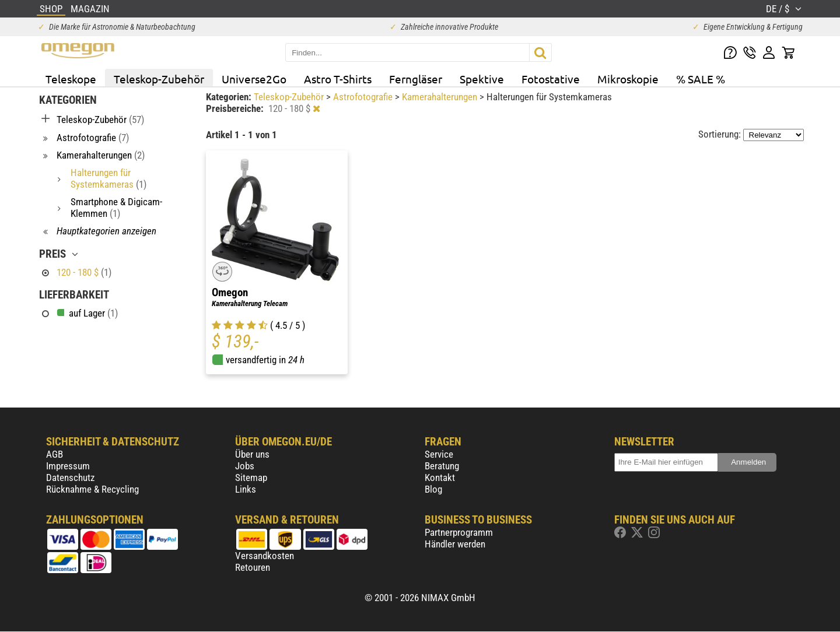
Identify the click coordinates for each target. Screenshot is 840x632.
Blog (433, 489)
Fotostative (551, 79)
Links (246, 489)
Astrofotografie (364, 97)
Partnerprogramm (459, 532)
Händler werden (455, 544)
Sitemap (251, 477)
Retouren (253, 567)
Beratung (442, 466)
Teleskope (71, 79)
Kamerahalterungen (441, 97)
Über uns (252, 454)
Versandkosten (265, 556)
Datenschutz (70, 477)
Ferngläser (416, 79)
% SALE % (701, 79)
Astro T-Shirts (338, 79)
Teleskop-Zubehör (159, 79)
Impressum (68, 466)
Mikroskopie (628, 79)
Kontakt (440, 477)
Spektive (482, 79)
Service (439, 454)
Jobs (245, 466)
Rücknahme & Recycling (92, 489)
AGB (55, 454)
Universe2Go (254, 79)
